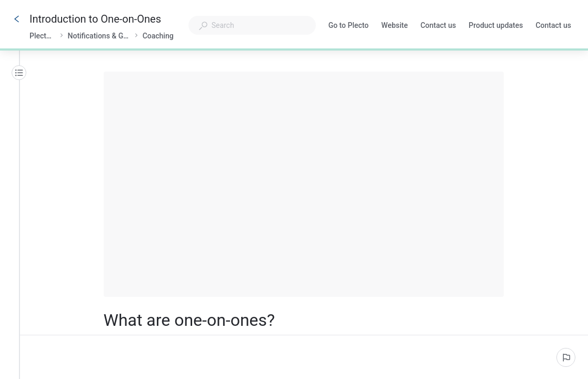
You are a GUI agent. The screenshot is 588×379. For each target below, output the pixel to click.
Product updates (496, 26)
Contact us (438, 26)
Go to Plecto (349, 26)
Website (394, 26)
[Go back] (17, 19)
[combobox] (252, 25)
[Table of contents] (19, 73)
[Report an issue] (566, 357)
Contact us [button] (553, 26)
